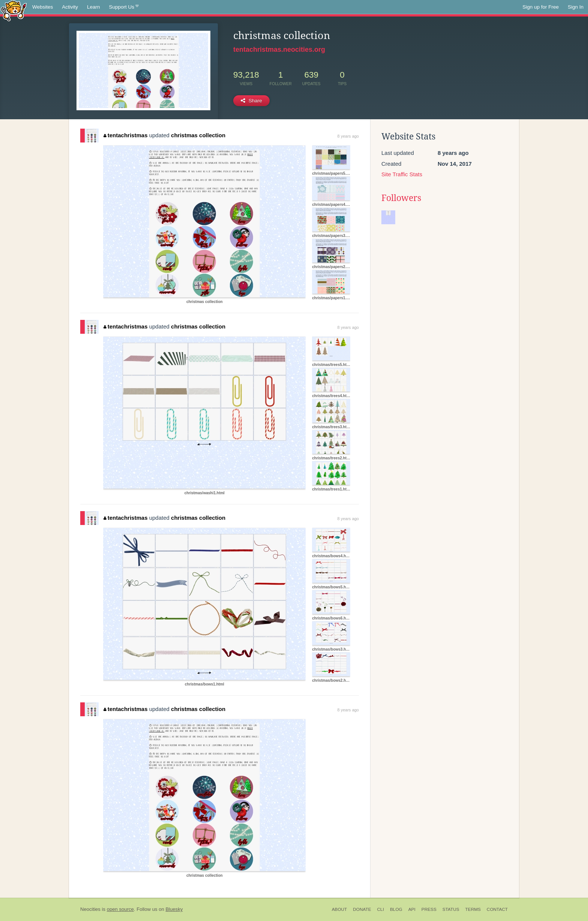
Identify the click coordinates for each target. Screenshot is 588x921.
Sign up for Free (541, 7)
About (340, 909)
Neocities (90, 909)
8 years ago (348, 136)
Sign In (576, 7)
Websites (43, 7)
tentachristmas (125, 135)
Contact (497, 909)
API (412, 909)
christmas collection (198, 135)
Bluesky (174, 909)
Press (429, 909)
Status (451, 909)
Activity (70, 7)
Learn (94, 7)
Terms (473, 909)
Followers (401, 198)
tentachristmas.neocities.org (279, 49)
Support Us (124, 7)
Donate (362, 909)
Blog (396, 909)
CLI (381, 909)
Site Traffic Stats (402, 174)
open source (120, 909)
